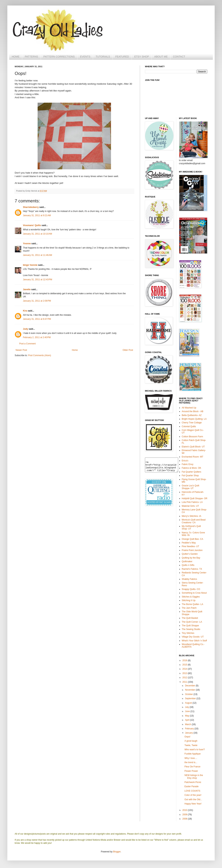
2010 (185, 810)
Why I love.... (191, 758)
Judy (26, 329)
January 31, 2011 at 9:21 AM (37, 215)
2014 (185, 669)
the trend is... (191, 762)
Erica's (185, 461)
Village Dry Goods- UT (193, 637)
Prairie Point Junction (192, 550)
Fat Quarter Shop (190, 476)
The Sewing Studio (191, 629)
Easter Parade (191, 786)
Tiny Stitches (188, 633)
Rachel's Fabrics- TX (192, 569)
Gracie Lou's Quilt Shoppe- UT (191, 487)
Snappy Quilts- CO (191, 589)
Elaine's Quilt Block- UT (193, 447)
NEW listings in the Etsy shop (194, 777)
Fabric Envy (188, 464)
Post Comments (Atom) (40, 355)
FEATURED (122, 57)
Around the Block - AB (193, 411)
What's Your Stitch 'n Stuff (194, 641)
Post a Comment (27, 344)
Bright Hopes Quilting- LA (194, 419)
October (189, 694)
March (188, 724)
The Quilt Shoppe (190, 626)
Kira (25, 311)
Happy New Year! (193, 804)
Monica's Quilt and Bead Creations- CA (194, 521)
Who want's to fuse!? (195, 750)
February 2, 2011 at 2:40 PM (37, 337)
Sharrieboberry (31, 207)
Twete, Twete (191, 745)
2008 (185, 819)
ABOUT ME (161, 57)
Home (75, 350)
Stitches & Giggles (191, 597)
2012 (185, 678)
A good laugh (191, 741)
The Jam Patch (189, 608)
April (187, 720)
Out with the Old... (193, 799)
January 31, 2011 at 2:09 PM (37, 301)
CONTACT (179, 57)
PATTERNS (31, 57)
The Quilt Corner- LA (192, 622)
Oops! (187, 737)
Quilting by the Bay (191, 558)
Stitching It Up (189, 600)
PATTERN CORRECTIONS (59, 57)
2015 (185, 665)
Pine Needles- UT (191, 546)
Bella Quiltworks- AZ (192, 415)
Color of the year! (193, 795)
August (189, 703)
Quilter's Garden (190, 554)
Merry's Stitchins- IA (192, 516)
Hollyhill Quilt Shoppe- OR (195, 498)
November (190, 690)
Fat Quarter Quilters (192, 472)
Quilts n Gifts (188, 565)
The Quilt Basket (190, 618)
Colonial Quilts (189, 426)
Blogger (117, 852)
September (191, 698)
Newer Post (21, 350)
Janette (27, 289)
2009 (185, 815)
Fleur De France (192, 767)
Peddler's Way (189, 543)
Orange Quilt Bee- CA (193, 539)
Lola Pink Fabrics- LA (192, 502)
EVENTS (85, 57)
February (190, 729)
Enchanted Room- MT (193, 457)
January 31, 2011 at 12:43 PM (38, 280)
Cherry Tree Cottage (192, 423)
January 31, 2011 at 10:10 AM (37, 234)
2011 (185, 682)
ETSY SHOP (142, 57)
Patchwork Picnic (193, 782)
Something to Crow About (194, 593)
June (188, 711)
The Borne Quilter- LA (193, 604)
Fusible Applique (192, 754)
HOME (16, 57)
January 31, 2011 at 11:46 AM (37, 255)
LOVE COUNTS (192, 791)
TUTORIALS (103, 57)
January (189, 733)
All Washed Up (189, 408)
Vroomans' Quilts (32, 225)
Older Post (128, 350)
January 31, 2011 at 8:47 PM (37, 319)
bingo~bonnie (30, 265)
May (187, 716)
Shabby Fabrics (189, 579)
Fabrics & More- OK (192, 468)
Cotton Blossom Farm (192, 437)
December (190, 686)
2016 (185, 660)
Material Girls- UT (190, 506)
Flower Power (191, 771)
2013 (185, 673)
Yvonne (27, 244)
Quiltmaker (187, 561)
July (187, 707)
